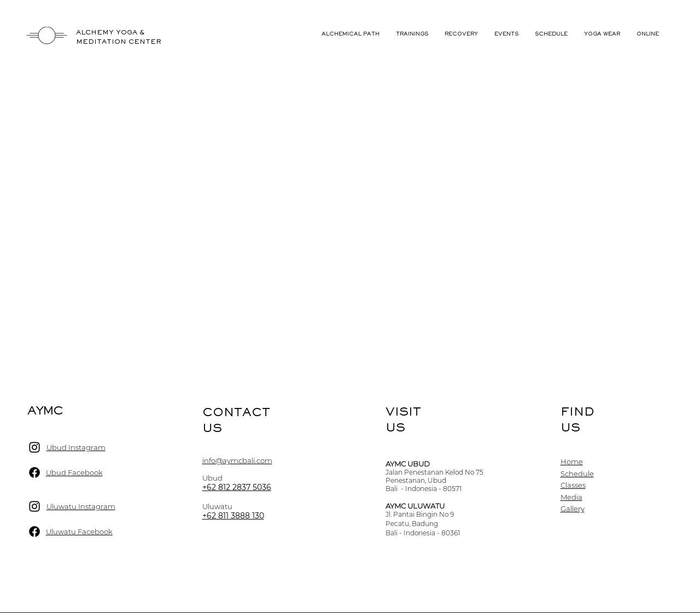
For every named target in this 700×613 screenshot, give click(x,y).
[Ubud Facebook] (34, 472)
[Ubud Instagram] (34, 447)
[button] (506, 34)
